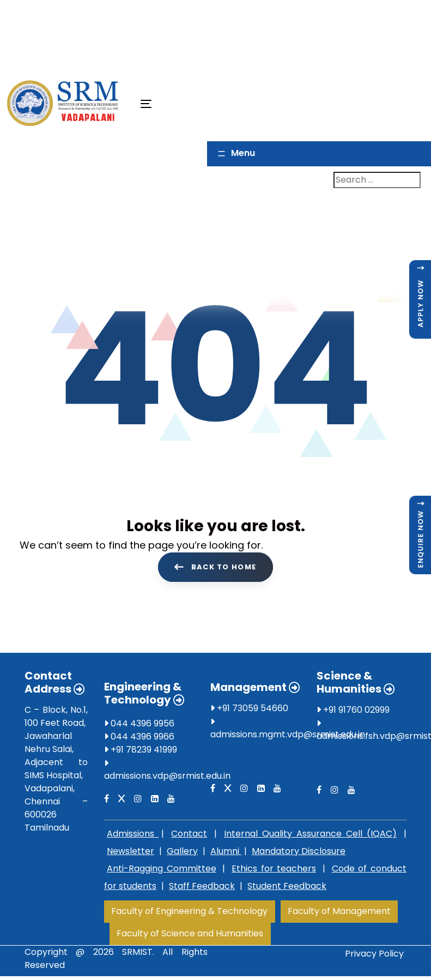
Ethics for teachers (274, 871)
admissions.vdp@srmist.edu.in (167, 778)
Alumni (226, 853)
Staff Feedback (202, 888)
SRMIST (137, 954)
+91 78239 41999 (141, 752)
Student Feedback (287, 888)
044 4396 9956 (139, 726)
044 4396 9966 (139, 739)
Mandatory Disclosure (299, 853)
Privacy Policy (374, 956)
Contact (189, 836)
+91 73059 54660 (249, 710)
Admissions (133, 836)
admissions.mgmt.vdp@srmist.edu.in (288, 736)
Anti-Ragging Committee (162, 871)
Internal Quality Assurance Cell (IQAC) (310, 836)
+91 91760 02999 (353, 712)
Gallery (182, 853)
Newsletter (130, 853)
